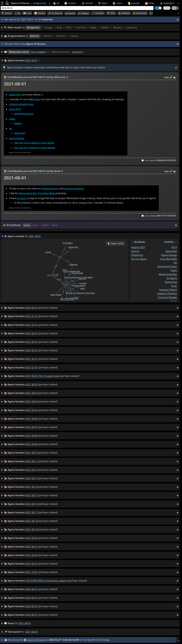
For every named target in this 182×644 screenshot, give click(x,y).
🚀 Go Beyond (55, 13)
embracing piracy (24, 114)
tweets (18, 123)
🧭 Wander (40, 13)
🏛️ (25, 640)
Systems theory (50, 189)
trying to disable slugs (21, 104)
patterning (15, 95)
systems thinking (167, 293)
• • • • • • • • (71, 28)
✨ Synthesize (140, 13)
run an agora (139, 259)
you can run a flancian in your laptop (35, 148)
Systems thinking (74, 189)
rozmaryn (77, 52)
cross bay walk (168, 259)
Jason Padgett (38, 52)
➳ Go (17, 13)
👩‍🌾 (5, 77)
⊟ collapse (83, 13)
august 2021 (138, 247)
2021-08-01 (25, 623)
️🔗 (171, 77)
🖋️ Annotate (98, 13)
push (12, 109)
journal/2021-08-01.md (37, 77)
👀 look (27, 13)
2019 (18, 109)
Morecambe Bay (28, 193)
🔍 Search (7, 13)
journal (135, 251)
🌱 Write (111, 13)
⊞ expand (70, 13)
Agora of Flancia (36, 640)
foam (37, 99)
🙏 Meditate (124, 13)
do (11, 129)
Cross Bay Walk (46, 193)
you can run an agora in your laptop (34, 143)
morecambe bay (168, 274)
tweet (12, 119)
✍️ (174, 77)
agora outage (17, 138)
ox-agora (22, 198)
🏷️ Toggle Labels (115, 243)
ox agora (172, 278)
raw (167, 77)
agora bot (20, 133)
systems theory (168, 289)
